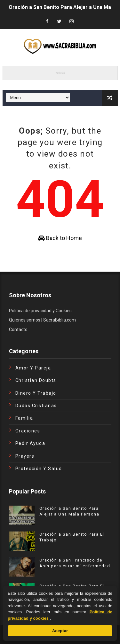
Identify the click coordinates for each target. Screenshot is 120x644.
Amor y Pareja (33, 368)
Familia (24, 418)
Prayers (25, 456)
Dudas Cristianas (36, 406)
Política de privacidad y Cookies (40, 311)
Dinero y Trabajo (36, 393)
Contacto (18, 330)
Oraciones (28, 431)
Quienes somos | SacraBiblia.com (42, 320)
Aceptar (60, 631)
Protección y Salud (39, 469)
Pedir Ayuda (30, 443)
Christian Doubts (36, 380)
